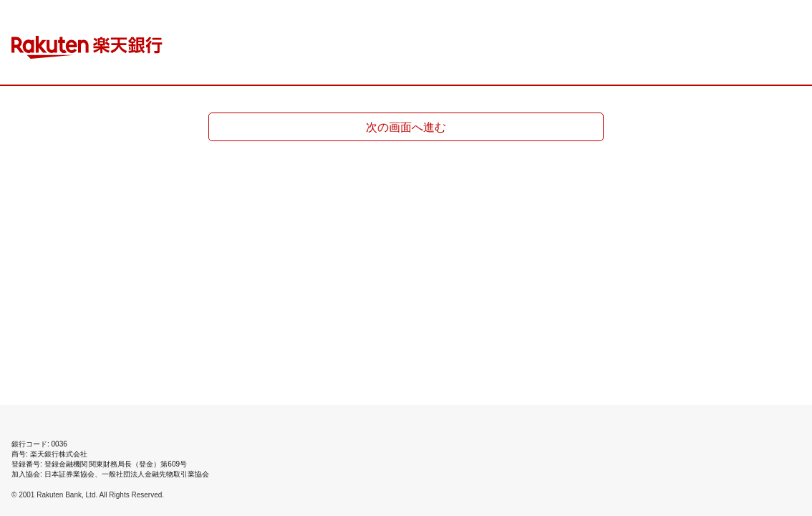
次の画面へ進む (406, 127)
